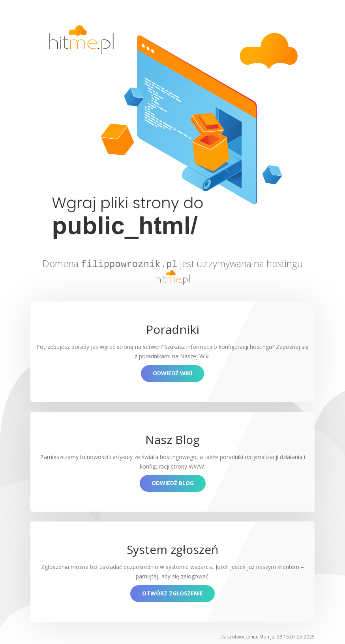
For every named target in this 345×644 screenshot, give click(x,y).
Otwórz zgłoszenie (172, 592)
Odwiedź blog (173, 482)
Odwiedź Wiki (172, 372)
